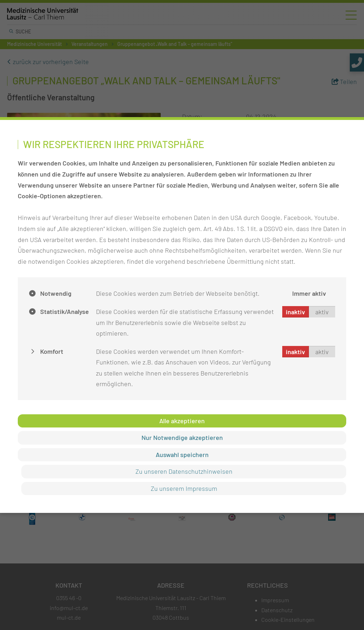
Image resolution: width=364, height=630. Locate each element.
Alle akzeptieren (182, 421)
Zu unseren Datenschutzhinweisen (184, 471)
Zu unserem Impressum (184, 488)
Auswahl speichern (182, 455)
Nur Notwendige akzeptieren (182, 437)
